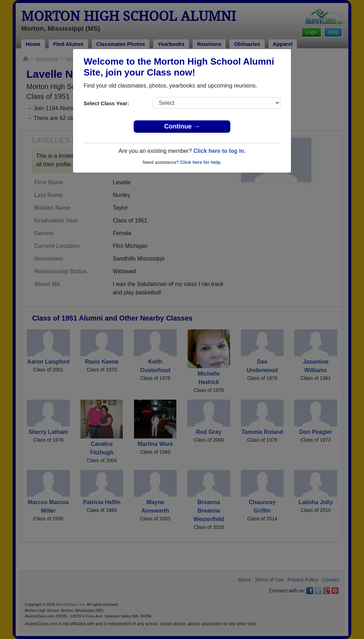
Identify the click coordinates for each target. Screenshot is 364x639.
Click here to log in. (219, 151)
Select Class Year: (106, 103)
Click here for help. (201, 162)
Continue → (182, 126)
